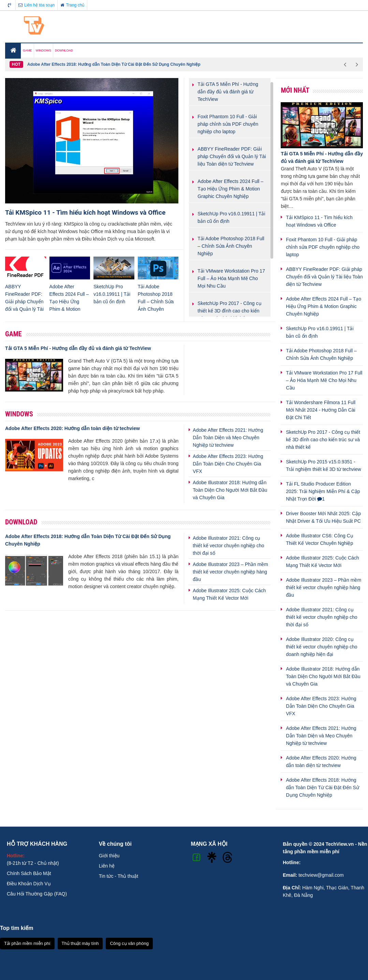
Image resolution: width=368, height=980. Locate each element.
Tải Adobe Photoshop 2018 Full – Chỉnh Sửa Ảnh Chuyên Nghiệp (156, 302)
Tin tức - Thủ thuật (119, 876)
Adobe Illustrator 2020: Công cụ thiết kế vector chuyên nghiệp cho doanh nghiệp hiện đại (321, 647)
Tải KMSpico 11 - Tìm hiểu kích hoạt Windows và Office (85, 212)
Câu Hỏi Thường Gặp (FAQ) (37, 894)
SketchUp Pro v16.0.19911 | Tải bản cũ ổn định (112, 294)
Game (13, 334)
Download (21, 522)
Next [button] (357, 64)
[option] (183, 64)
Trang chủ (72, 5)
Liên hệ (107, 866)
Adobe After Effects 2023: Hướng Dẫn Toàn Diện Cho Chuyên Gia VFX (228, 464)
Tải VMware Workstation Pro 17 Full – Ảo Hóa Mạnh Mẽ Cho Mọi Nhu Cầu (324, 380)
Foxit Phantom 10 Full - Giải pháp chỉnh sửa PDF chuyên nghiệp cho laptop (323, 247)
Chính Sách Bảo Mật (29, 873)
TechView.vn (340, 844)
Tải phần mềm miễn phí (27, 943)
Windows (19, 414)
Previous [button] (345, 64)
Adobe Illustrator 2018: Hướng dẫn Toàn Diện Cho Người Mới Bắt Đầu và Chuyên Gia (230, 490)
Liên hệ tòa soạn (36, 5)
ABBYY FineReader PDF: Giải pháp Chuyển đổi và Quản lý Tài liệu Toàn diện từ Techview (324, 277)
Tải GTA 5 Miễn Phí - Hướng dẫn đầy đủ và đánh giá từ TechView (78, 348)
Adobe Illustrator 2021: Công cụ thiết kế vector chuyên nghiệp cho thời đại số (228, 546)
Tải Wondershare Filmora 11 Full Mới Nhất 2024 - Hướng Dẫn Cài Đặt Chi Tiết (321, 410)
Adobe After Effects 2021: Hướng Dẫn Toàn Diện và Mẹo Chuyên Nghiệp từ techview (228, 438)
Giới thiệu (109, 856)
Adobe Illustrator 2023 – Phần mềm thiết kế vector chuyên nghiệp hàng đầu (230, 572)
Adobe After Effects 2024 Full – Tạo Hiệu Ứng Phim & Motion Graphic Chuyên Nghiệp (323, 306)
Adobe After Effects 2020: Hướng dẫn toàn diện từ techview (72, 428)
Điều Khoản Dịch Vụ (29, 884)
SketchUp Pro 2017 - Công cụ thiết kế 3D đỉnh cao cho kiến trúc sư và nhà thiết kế (323, 440)
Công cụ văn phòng (129, 943)
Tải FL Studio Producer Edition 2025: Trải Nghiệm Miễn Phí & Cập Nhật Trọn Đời (323, 491)
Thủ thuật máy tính (80, 943)
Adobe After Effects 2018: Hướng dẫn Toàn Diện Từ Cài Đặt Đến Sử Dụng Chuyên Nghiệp (114, 64)
